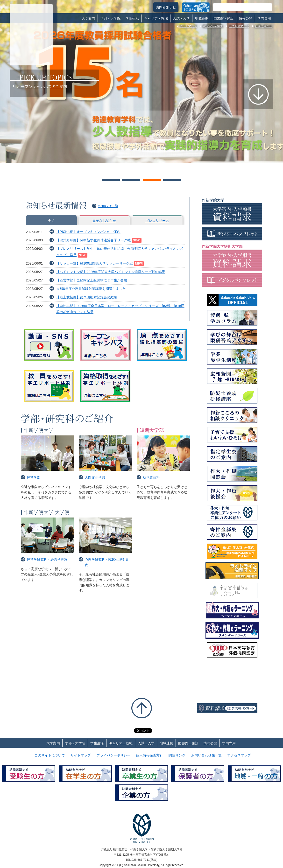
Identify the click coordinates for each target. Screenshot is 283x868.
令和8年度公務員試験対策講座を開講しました (91, 289)
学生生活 (132, 18)
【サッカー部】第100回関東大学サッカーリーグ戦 (95, 263)
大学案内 (88, 18)
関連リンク (177, 755)
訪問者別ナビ (166, 7)
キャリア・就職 (156, 18)
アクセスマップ (239, 26)
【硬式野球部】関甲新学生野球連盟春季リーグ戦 (93, 240)
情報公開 (246, 18)
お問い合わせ (263, 26)
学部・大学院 (110, 18)
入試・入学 (181, 18)
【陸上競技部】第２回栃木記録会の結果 (87, 297)
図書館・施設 (224, 18)
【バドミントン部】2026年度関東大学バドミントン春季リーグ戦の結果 (111, 272)
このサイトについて (50, 755)
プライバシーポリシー (113, 755)
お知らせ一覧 (108, 206)
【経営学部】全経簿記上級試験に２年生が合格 (92, 280)
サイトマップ (188, 26)
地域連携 (202, 18)
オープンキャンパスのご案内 (42, 87)
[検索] (237, 7)
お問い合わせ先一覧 (206, 755)
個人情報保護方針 (149, 755)
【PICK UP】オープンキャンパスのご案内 (88, 232)
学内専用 (264, 18)
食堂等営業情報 (213, 26)
